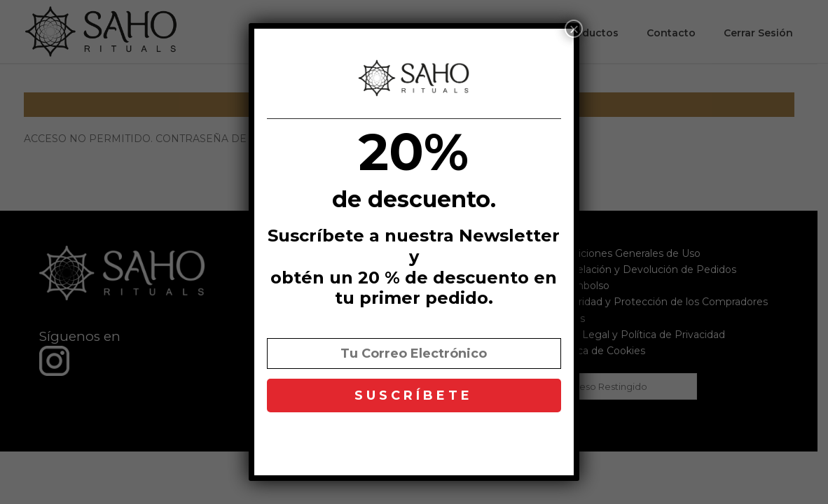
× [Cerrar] (574, 29)
